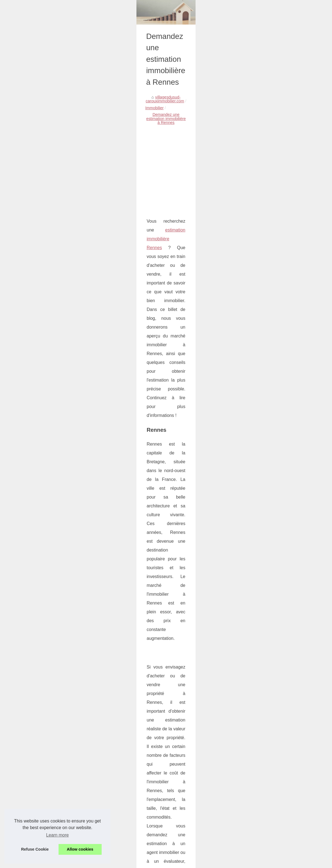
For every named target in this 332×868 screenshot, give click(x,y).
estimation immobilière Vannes (33, 575)
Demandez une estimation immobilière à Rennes (140, 195)
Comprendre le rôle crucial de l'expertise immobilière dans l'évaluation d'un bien (108, 807)
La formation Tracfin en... (278, 423)
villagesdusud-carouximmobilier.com (37, 195)
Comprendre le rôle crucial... (281, 411)
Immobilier (83, 195)
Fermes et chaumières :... (278, 449)
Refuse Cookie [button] (35, 849)
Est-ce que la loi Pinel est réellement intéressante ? (199, 770)
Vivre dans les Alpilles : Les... (281, 399)
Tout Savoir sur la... (273, 349)
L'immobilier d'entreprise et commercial (72, 835)
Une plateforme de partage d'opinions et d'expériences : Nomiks (94, 826)
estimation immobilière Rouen (32, 561)
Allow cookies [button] (80, 849)
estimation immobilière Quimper (34, 546)
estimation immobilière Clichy (32, 647)
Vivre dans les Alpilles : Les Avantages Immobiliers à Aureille (91, 797)
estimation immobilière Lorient (32, 532)
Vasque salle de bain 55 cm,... (282, 361)
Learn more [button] (57, 835)
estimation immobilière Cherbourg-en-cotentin (48, 618)
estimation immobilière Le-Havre (35, 633)
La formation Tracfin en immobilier (68, 816)
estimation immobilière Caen (31, 604)
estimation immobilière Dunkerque (36, 589)
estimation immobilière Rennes (77, 294)
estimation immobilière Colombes (36, 661)
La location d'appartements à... (283, 374)
